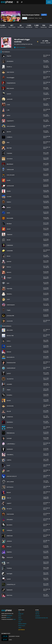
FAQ (19, 612)
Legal (20, 622)
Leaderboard (31, 18)
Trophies (25, 18)
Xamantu (8, 617)
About (20, 618)
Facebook (38, 616)
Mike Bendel (10, 615)
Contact (20, 620)
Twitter (37, 614)
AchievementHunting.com (42, 618)
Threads (37, 612)
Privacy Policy (22, 626)
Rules (20, 616)
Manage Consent (22, 624)
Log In (49, 2)
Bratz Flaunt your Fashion (31, 15)
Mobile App (21, 614)
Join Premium (21, 630)
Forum (40, 18)
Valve (14, 619)
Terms (20, 628)
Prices (36, 18)
